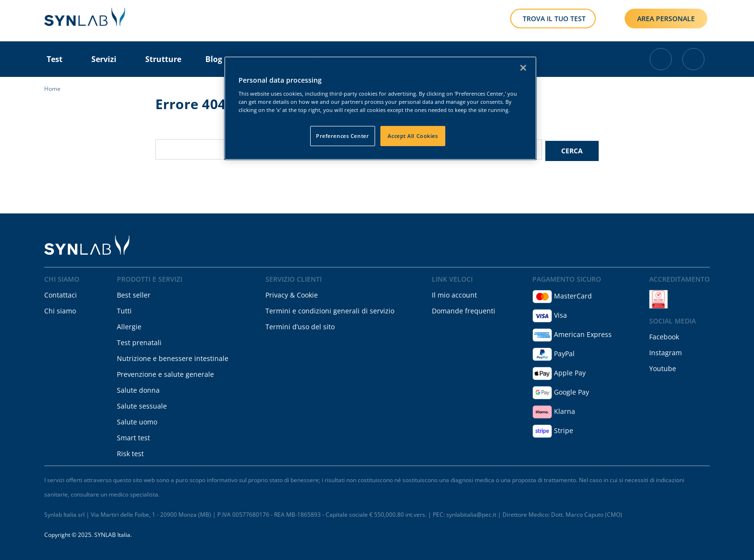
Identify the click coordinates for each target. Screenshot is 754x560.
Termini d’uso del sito (300, 325)
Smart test (133, 436)
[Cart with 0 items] (661, 59)
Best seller (134, 293)
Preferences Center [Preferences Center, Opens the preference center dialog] (342, 136)
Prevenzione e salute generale (165, 373)
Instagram (666, 351)
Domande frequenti (464, 309)
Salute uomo (137, 420)
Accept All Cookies (413, 136)
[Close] (523, 68)
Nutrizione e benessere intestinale (173, 357)
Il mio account (454, 293)
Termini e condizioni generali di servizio (330, 309)
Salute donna (138, 389)
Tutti (124, 309)
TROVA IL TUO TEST (554, 19)
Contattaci (61, 293)
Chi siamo (60, 309)
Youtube (663, 367)
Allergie (129, 325)
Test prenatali (139, 341)
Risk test (130, 452)
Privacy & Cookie (292, 293)
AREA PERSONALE (666, 19)
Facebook (664, 335)
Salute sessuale (142, 404)
